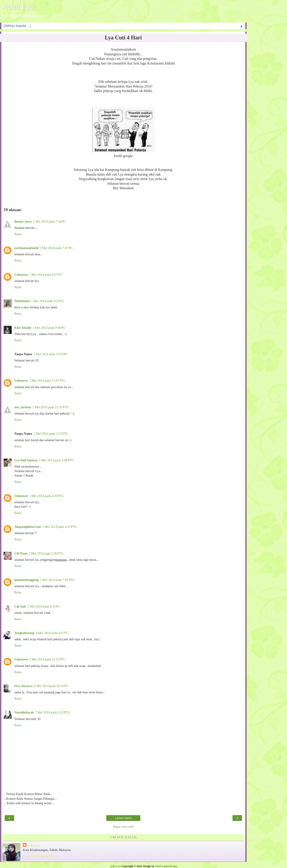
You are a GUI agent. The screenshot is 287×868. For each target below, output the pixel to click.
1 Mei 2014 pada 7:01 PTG (57, 580)
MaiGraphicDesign (166, 866)
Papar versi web (123, 827)
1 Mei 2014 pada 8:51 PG (46, 275)
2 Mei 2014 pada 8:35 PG (44, 606)
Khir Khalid (23, 328)
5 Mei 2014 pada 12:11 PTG (47, 659)
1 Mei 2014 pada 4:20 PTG (47, 496)
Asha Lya (18, 6)
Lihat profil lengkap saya (39, 856)
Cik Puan (21, 553)
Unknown (21, 275)
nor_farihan (23, 407)
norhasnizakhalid (26, 248)
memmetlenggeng (26, 580)
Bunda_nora (23, 221)
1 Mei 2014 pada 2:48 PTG (56, 460)
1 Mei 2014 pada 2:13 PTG (51, 434)
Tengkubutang (24, 633)
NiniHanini (22, 301)
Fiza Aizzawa (23, 686)
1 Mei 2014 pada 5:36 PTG (46, 553)
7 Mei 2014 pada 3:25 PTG (52, 712)
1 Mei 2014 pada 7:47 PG (56, 248)
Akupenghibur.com (28, 527)
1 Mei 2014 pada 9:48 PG (49, 328)
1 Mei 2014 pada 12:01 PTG (47, 380)
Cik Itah (20, 606)
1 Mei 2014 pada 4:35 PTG (60, 527)
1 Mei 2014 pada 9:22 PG (48, 301)
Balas (18, 234)
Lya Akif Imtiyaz (26, 460)
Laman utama (123, 818)
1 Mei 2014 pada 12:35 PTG (50, 407)
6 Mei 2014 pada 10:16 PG (51, 686)
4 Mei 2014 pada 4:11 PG (52, 633)
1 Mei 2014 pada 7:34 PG (49, 221)
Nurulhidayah (24, 712)
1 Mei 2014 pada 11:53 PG (51, 354)
